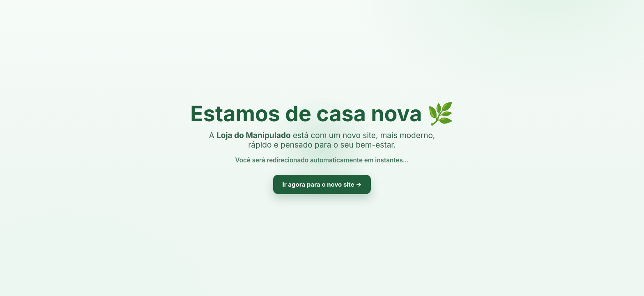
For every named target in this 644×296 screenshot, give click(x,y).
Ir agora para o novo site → (322, 184)
